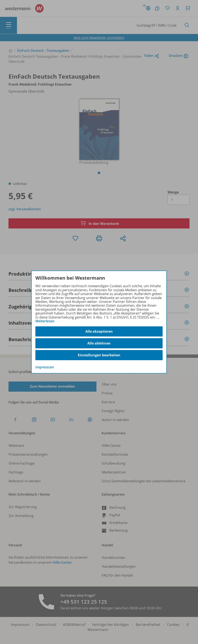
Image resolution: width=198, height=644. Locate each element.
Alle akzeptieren (99, 331)
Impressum (45, 367)
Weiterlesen (45, 321)
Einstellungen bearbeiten (99, 355)
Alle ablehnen (99, 343)
